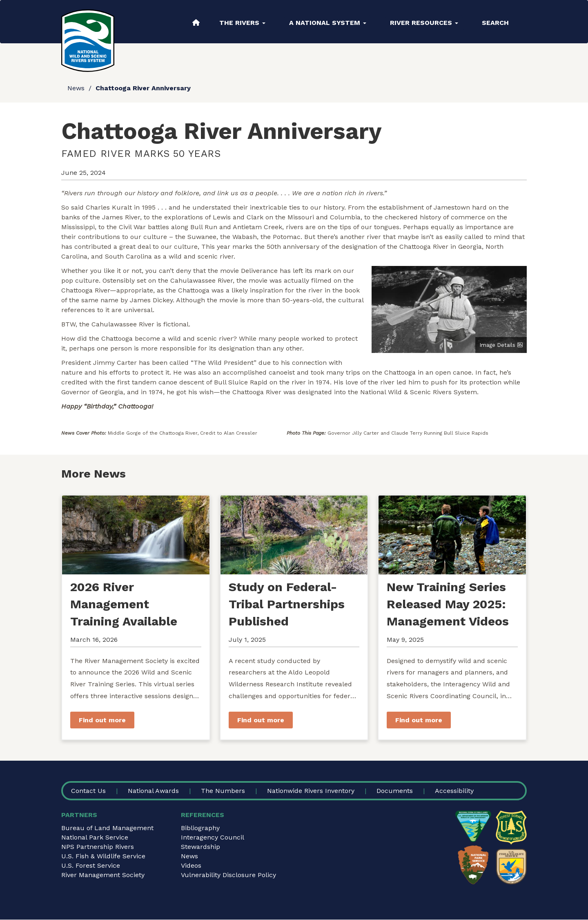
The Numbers (223, 791)
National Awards (153, 791)
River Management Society (103, 875)
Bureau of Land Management (107, 828)
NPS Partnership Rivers (98, 847)
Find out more (102, 720)
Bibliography (200, 828)
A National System (328, 23)
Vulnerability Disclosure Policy (228, 875)
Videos (191, 865)
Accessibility (454, 791)
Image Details (497, 345)
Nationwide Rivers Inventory (311, 791)
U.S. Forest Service (91, 865)
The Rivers (242, 23)
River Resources (424, 23)
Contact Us (88, 791)
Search (495, 23)
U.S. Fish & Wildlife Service (103, 856)
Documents (395, 791)
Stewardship (200, 847)
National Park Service (95, 837)
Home (196, 22)
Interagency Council (213, 837)
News (76, 88)
